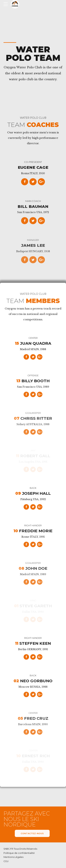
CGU (6, 861)
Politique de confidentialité (19, 853)
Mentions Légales (13, 857)
